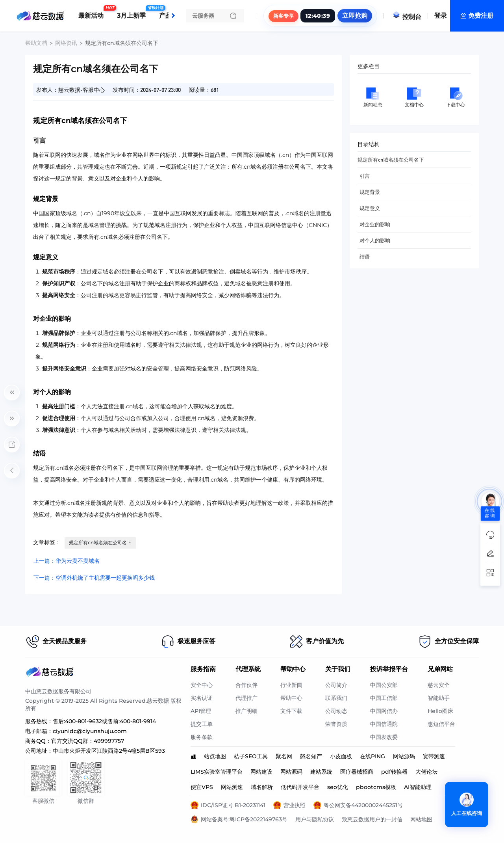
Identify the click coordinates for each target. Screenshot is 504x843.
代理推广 (246, 698)
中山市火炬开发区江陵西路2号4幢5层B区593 (109, 751)
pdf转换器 (394, 772)
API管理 (201, 711)
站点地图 (215, 756)
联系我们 (336, 698)
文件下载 (291, 711)
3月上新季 (133, 13)
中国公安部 (384, 685)
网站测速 (232, 787)
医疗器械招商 (357, 772)
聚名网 (284, 756)
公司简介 (336, 685)
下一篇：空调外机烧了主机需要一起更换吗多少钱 (94, 578)
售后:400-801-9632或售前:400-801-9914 (104, 721)
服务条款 (202, 737)
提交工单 (202, 724)
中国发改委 (384, 737)
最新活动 (93, 13)
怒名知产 (311, 756)
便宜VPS (202, 787)
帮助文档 (36, 43)
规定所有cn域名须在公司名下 (100, 542)
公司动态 (336, 711)
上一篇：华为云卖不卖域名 (67, 561)
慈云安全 (439, 685)
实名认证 (202, 698)
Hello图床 (440, 711)
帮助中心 (291, 698)
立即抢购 (355, 16)
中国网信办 (384, 711)
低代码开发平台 (300, 787)
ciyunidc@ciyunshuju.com (90, 731)
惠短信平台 (441, 724)
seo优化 (338, 787)
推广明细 (246, 711)
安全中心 (202, 685)
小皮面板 (341, 756)
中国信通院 (384, 724)
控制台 (407, 17)
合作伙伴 (246, 685)
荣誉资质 (336, 724)
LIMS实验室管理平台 (217, 772)
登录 (441, 16)
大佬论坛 (426, 772)
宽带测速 (434, 756)
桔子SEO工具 (251, 756)
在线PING (372, 756)
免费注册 (481, 16)
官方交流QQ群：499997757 (88, 741)
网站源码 (404, 756)
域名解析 (262, 787)
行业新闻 (291, 685)
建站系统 (321, 772)
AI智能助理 (418, 787)
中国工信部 (384, 698)
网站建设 (261, 772)
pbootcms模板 (376, 787)
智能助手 (439, 698)
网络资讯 (66, 43)
